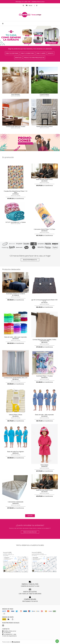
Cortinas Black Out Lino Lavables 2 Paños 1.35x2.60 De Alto (44, 340)
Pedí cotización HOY (30, 532)
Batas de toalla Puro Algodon (16, 452)
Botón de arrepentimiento (9, 636)
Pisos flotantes (16, 94)
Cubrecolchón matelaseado (16, 502)
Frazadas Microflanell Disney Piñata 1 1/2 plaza (16, 192)
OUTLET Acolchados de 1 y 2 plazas (16, 222)
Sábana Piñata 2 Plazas (16, 415)
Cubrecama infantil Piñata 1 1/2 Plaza (44, 229)
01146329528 (6, 633)
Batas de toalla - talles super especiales (16, 337)
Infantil (51, 53)
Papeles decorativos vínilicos (44, 126)
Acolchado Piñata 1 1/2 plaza (44, 376)
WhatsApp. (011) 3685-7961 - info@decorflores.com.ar (30, 2)
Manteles (18, 58)
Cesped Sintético (44, 94)
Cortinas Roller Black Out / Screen (16, 127)
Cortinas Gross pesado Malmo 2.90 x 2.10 (16, 378)
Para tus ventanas (12, 53)
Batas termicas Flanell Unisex (44, 179)
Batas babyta (44, 465)
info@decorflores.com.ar (9, 631)
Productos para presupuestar (34, 58)
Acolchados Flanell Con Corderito (16, 294)
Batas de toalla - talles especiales (44, 415)
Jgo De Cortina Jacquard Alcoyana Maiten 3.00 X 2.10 (44, 300)
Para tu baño (41, 53)
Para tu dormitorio (27, 53)
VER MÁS (30, 516)
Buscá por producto (30, 260)
